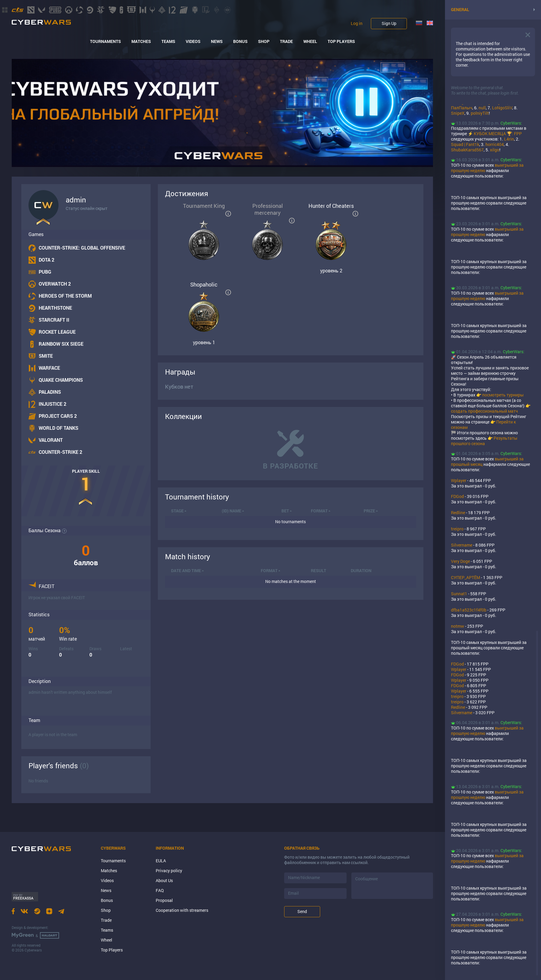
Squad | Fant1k (465, 144)
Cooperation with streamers (182, 910)
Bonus (240, 41)
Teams (168, 41)
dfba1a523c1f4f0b (469, 610)
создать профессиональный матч (484, 411)
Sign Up (389, 23)
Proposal (164, 900)
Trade (286, 41)
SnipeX (458, 113)
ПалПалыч (462, 108)
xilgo (495, 150)
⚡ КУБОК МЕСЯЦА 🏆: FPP (495, 133)
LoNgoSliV (502, 108)
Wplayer (459, 480)
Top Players (341, 41)
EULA (161, 861)
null (482, 108)
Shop (264, 41)
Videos (193, 41)
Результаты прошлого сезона (484, 441)
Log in (357, 23)
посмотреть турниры (503, 395)
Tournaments (105, 41)
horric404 (495, 144)
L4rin (509, 139)
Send (302, 911)
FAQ (160, 890)
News (217, 41)
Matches (141, 41)
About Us (164, 880)
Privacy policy (169, 871)
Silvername (462, 545)
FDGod (457, 496)
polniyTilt (480, 113)
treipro (457, 529)
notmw (458, 626)
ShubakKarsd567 (467, 150)
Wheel (310, 41)
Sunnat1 (459, 594)
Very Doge (460, 561)
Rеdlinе (458, 513)
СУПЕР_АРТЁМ (466, 577)
